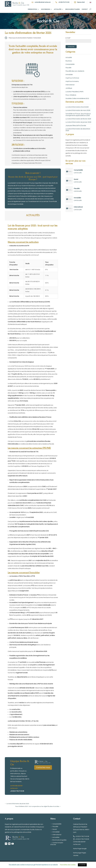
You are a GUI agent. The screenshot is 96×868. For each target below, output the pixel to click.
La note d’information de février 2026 (78, 119)
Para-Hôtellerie (71, 95)
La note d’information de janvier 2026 (78, 122)
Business (69, 61)
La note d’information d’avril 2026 (77, 107)
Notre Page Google (80, 849)
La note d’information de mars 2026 (78, 110)
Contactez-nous (43, 767)
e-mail (68, 38)
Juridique (69, 88)
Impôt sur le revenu (72, 81)
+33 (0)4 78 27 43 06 (64, 2)
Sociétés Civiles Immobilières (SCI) (77, 98)
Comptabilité (70, 64)
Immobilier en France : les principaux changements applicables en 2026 (78, 115)
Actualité (69, 57)
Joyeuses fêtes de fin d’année (76, 126)
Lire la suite (78, 173)
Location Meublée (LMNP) (74, 92)
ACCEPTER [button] (82, 865)
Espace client (81, 2)
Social (76, 179)
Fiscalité (68, 68)
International (70, 85)
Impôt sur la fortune (72, 78)
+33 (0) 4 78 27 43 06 (82, 836)
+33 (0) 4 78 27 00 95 (82, 839)
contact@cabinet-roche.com (43, 2)
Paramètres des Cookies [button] (68, 865)
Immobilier (69, 75)
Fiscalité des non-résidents (75, 71)
